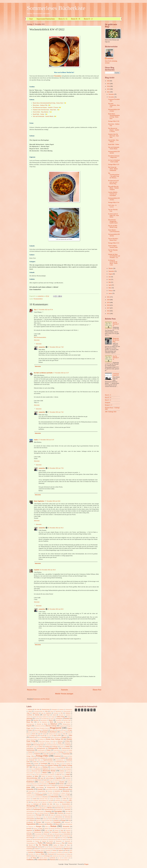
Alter (62, 713)
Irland (58, 775)
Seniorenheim (67, 834)
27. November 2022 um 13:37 (61, 373)
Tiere (63, 843)
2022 (108, 92)
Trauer (68, 845)
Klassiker (62, 782)
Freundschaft (57, 756)
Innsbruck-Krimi (44, 775)
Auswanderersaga (45, 719)
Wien (71, 852)
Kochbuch (52, 784)
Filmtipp (70, 750)
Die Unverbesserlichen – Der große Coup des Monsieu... (114, 176)
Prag (69, 820)
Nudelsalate (58, 815)
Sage (46, 830)
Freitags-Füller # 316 (114, 121)
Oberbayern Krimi (67, 815)
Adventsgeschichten (38, 711)
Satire (62, 830)
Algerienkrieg (58, 711)
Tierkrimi (70, 843)
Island (68, 775)
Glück (36, 765)
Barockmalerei (44, 720)
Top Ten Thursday (42, 845)
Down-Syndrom (34, 739)
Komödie (69, 784)
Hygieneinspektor (60, 773)
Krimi (28, 787)
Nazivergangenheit (30, 811)
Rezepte (39, 826)
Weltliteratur (54, 852)
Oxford (50, 819)
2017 (108, 308)
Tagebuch (64, 839)
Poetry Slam (49, 820)
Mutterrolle (59, 806)
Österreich (53, 860)
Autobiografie (59, 719)
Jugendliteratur (30, 780)
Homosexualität (30, 773)
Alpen (42, 713)
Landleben (29, 793)
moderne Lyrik (67, 858)
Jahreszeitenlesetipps (32, 778)
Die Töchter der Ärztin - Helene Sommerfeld (113, 169)
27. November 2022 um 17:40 (56, 347)
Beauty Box (30, 722)
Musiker (45, 806)
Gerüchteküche (50, 762)
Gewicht (69, 762)
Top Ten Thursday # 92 (116, 358)
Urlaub (36, 849)
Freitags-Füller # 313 (114, 243)
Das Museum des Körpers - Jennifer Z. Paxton (45, 107)
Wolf (28, 856)
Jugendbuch (59, 778)
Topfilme (55, 845)
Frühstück (66, 756)
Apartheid (34, 717)
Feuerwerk (64, 750)
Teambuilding (29, 841)
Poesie (44, 820)
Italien (36, 776)
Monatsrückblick (66, 804)
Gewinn (29, 764)
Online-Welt (38, 817)
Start (31, 19)
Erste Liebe (34, 747)
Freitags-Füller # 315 (114, 164)
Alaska (52, 711)
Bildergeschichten (66, 724)
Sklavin (43, 836)
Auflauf (69, 717)
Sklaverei (37, 836)
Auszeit (52, 719)
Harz (32, 769)
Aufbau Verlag (61, 717)
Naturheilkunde (59, 810)
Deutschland (45, 737)
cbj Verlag (33, 858)
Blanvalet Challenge (51, 726)
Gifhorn (58, 764)
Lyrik (52, 800)
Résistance (59, 829)
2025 (108, 84)
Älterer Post (97, 690)
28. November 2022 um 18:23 (48, 570)
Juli (110, 277)
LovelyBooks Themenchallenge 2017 (41, 800)
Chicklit (59, 734)
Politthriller (56, 820)
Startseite (64, 690)
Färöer (71, 756)
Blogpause (70, 728)
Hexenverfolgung (67, 769)
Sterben (47, 838)
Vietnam (54, 850)
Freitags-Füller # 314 (114, 202)
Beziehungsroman (30, 724)
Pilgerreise (38, 820)
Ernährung (68, 745)
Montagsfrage (31, 806)
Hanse (28, 769)
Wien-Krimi (31, 854)
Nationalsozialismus (49, 810)
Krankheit (41, 786)
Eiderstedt (29, 743)
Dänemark (60, 741)
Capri (39, 734)
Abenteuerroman (46, 709)
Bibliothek (39, 724)
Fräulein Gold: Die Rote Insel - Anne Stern (44, 110)
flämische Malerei (43, 858)
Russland (52, 829)
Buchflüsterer (53, 732)
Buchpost (62, 732)
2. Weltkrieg (29, 709)
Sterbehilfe (41, 838)
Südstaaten (45, 839)
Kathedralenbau (58, 780)
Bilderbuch (54, 724)
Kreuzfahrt (48, 786)
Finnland (30, 752)
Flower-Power (54, 752)
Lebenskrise (44, 793)
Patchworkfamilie (61, 819)
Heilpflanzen (45, 769)
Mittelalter (44, 804)
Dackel (65, 736)
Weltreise (60, 852)
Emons (60, 743)
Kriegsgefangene (60, 786)
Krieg (53, 786)
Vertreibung (48, 850)
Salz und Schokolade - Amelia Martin (43, 116)
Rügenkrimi (29, 830)
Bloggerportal (56, 728)
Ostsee (38, 819)
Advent (30, 711)
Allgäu (28, 713)
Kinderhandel (41, 782)
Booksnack (46, 730)
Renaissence (31, 827)
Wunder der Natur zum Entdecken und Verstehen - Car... (114, 256)
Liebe (68, 795)
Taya (35, 310)
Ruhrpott (47, 829)
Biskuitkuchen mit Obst (39, 726)
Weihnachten (39, 852)
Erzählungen (55, 747)
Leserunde (56, 795)
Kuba (51, 789)
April (110, 285)
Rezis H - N (76, 19)
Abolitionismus (69, 709)
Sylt (69, 838)
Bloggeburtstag (62, 726)
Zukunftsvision (55, 856)
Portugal (63, 820)
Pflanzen (32, 820)
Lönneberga (65, 800)
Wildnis (37, 854)
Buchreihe (68, 732)
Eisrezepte (49, 743)
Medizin (68, 802)
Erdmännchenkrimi (53, 745)
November (111, 97)
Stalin (36, 838)
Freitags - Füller (30, 756)
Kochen (62, 784)
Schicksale (29, 832)
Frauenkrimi (58, 754)
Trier (45, 847)
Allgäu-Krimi (35, 713)
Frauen (45, 754)
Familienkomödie (66, 748)
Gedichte (63, 758)
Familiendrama (30, 748)
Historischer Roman (49, 771)
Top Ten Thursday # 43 (116, 324)
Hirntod (28, 771)
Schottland (46, 832)
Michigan (28, 804)
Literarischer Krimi (43, 799)
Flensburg (42, 752)
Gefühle (39, 760)
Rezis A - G (63, 19)
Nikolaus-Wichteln (44, 813)
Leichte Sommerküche (54, 793)
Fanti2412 (37, 570)
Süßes (59, 839)
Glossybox (29, 765)
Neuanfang (48, 811)
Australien (37, 719)
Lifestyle (28, 799)
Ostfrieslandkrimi (31, 819)
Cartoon (44, 734)
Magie (32, 802)
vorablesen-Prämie (42, 860)
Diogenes (64, 737)
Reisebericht (42, 824)
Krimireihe (30, 789)
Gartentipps (50, 758)
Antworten (37, 340)
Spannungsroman (65, 836)
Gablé (29, 758)
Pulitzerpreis (67, 822)
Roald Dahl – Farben (38, 114)
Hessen (60, 769)
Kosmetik (29, 786)
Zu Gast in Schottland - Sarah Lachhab (114, 161)
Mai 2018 (38, 802)
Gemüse (35, 762)
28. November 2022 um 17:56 (56, 468)
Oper (44, 817)
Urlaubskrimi (43, 849)
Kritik (47, 789)
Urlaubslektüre (50, 849)
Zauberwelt (40, 856)
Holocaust (68, 771)
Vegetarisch (67, 849)
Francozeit (30, 754)
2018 (108, 305)
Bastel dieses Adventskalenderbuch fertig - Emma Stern (48, 103)
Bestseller (68, 722)
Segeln (51, 834)
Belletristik (44, 722)
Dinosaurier (57, 737)
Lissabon (35, 799)
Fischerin (36, 752)
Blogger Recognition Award (42, 728)
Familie (67, 747)
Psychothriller (57, 822)
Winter (43, 854)
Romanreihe (66, 826)
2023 (108, 89)
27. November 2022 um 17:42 (56, 412)
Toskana (62, 845)
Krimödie (40, 789)
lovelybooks (52, 858)
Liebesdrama (45, 797)
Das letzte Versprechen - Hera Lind (114, 105)
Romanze (35, 829)
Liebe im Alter (30, 797)
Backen (28, 720)
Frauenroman (66, 754)
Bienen (46, 724)
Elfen (54, 743)
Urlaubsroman (58, 849)
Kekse (69, 780)
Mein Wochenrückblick (40, 337)
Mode (51, 804)
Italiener (43, 776)
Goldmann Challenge (53, 765)
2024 (108, 86)
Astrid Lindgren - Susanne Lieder (113, 247)
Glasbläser (68, 764)
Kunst (61, 789)
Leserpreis (49, 795)
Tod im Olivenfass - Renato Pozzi (113, 239)
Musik (40, 806)
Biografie (29, 726)
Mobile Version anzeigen (64, 694)
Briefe (30, 732)
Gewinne (36, 764)
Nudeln (52, 815)
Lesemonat (40, 795)
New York (68, 811)
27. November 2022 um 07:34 (45, 310)
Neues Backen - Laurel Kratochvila (114, 231)
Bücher (34, 734)
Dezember (111, 94)
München (29, 810)
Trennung (40, 847)
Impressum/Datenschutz (46, 19)
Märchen (50, 808)
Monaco (58, 804)
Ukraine (54, 847)
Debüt (70, 736)
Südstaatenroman (52, 839)
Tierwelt (31, 845)
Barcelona (36, 720)
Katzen (64, 780)
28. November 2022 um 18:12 (56, 528)
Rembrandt (70, 824)
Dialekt (52, 737)
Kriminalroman (64, 787)
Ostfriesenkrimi (58, 817)
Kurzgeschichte (32, 791)
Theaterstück (67, 841)
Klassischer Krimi (36, 784)
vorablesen (30, 860)
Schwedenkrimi (38, 834)
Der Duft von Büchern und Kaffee (43, 373)
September (111, 271)
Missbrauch (36, 804)
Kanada (45, 780)
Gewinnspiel (44, 764)
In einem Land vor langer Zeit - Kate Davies (113, 215)
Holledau (62, 771)
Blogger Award (30, 728)
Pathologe (69, 819)
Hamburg (45, 767)
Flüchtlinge (61, 752)
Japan (42, 778)
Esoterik (62, 747)
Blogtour (30, 730)
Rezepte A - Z (109, 405)
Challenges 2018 (52, 734)
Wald (66, 850)
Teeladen (37, 841)
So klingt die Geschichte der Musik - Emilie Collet (113, 263)
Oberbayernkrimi (30, 817)
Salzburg (57, 830)
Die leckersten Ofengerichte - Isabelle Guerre (113, 221)
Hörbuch (68, 773)
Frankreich (37, 754)
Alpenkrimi (49, 713)
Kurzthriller (57, 791)
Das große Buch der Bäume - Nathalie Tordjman (113, 188)
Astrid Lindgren (51, 717)
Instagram (108, 403)
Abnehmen (61, 709)
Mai (110, 282)
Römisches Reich (67, 829)
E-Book (67, 741)
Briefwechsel (35, 732)
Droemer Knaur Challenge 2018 (55, 739)
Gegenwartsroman (48, 760)
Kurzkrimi (50, 791)
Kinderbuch (30, 782)
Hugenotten (38, 773)
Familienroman (30, 750)
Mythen (36, 808)
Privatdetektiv (30, 822)
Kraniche (35, 786)
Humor (45, 773)
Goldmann (42, 765)
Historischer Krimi (36, 771)
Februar (111, 291)
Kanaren (51, 780)
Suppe (56, 838)
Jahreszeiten (67, 776)
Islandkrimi (29, 776)
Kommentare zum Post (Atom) (41, 699)
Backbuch (67, 718)
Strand (52, 838)
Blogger (69, 726)
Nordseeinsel (60, 813)
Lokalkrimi (58, 799)
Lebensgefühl (37, 793)
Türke (49, 847)
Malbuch (50, 802)
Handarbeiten (60, 767)
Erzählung (47, 747)
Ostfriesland (67, 817)
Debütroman (32, 737)
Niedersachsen (30, 813)
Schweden (29, 834)
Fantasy (49, 750)
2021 (108, 297)
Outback (45, 819)
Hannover (68, 767)
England (29, 745)
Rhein (47, 827)
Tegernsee (44, 841)
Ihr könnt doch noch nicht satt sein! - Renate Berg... (113, 182)
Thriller (40, 843)
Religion (64, 824)
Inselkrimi (52, 775)
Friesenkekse (58, 76)
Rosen (41, 829)
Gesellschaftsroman (60, 762)
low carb (60, 858)
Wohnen (69, 854)
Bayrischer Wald (67, 720)
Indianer (28, 775)
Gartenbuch (35, 758)
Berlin (51, 722)
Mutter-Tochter (52, 806)
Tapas (69, 839)
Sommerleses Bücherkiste (56, 8)
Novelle (46, 815)
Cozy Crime (49, 736)
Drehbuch (42, 739)
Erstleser (41, 747)
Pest (27, 820)
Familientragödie (41, 750)
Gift (63, 764)
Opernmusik (50, 817)
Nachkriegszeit (37, 809)
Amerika (37, 715)
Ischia (63, 775)
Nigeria (36, 813)
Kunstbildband (69, 789)
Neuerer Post (32, 690)
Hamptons (53, 767)
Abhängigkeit (54, 709)
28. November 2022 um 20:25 (56, 609)
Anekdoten (68, 715)
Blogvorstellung (38, 730)
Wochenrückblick (38, 299)
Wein (48, 852)
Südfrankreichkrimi (36, 839)
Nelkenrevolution (40, 811)
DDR (55, 736)
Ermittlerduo (61, 745)
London (64, 799)
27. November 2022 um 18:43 (52, 501)
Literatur (52, 799)
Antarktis (28, 717)
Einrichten (42, 743)
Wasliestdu (31, 852)
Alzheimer (68, 713)
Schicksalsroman (37, 832)
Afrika (46, 711)
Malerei (56, 802)
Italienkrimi (50, 776)
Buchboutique (43, 732)
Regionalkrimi (31, 824)
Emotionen (67, 743)
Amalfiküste (29, 715)
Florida (47, 752)
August (111, 274)
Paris (54, 819)
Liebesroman (54, 797)
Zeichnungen (47, 856)
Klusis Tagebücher (39, 501)
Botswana (52, 730)
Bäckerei (28, 734)
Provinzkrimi (48, 822)
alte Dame (62, 856)
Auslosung (29, 718)
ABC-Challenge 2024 (111, 412)
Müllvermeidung (67, 808)
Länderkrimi (58, 800)
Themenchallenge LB (31, 843)
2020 (108, 300)
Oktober (111, 268)
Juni (110, 279)
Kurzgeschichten (41, 791)
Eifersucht (35, 743)
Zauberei (33, 856)
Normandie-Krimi (30, 815)
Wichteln (66, 852)
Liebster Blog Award (66, 797)
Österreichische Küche (63, 860)
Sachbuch (37, 830)
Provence (39, 822)
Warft (71, 850)
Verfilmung (29, 850)
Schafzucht (68, 830)
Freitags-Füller (42, 756)
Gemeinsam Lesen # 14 (116, 375)
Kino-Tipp (55, 782)
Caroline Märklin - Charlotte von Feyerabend (113, 194)
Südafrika (29, 839)
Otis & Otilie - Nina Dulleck (41, 112)
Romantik (29, 829)
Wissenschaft (51, 854)
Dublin (54, 741)
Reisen (57, 824)
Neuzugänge (58, 811)
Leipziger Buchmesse (66, 793)
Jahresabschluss (58, 776)
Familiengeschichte (53, 748)
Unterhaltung (30, 849)
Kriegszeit (68, 786)
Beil (38, 722)
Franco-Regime (69, 752)
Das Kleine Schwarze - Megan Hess (114, 157)
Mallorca (62, 802)
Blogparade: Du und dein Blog (116, 340)
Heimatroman (53, 769)
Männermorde (43, 808)
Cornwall (42, 736)
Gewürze (52, 764)
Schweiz (45, 834)
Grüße (34, 767)
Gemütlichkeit (42, 762)
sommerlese (42, 347)
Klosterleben (44, 784)
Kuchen (56, 789)
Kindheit (48, 782)
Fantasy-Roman (57, 750)
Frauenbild (51, 754)
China (64, 734)
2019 (108, 303)
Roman (53, 826)
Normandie (68, 813)
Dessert (38, 737)
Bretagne (70, 730)
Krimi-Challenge (40, 788)
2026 (108, 81)
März (110, 288)
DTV (60, 736)
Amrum (54, 715)
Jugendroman (38, 780)
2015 (108, 314)
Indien (33, 775)
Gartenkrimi (43, 758)
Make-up (44, 802)
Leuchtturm (62, 795)
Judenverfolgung (50, 778)
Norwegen (39, 815)
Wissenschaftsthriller (61, 854)
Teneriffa (51, 841)
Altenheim (56, 713)
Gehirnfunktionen (60, 760)
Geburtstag (56, 758)
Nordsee (52, 813)
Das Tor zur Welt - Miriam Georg (113, 226)
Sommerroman (50, 836)
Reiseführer (50, 824)
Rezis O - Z (88, 19)
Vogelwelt (61, 850)
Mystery (65, 806)
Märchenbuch (58, 808)
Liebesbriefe (37, 797)
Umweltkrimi (61, 847)
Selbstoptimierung (58, 834)
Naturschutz (67, 810)
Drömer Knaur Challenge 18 (45, 741)
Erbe (46, 745)
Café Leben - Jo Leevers (112, 206)
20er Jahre (37, 709)
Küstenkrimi (66, 791)
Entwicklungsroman (38, 745)
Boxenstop (58, 730)
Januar (110, 293)
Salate (51, 830)
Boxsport (64, 730)
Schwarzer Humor (66, 832)
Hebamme (38, 769)
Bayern (51, 720)
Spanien (57, 836)
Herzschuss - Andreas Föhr (40, 105)
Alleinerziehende (67, 711)
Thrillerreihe (49, 843)
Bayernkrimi (59, 720)
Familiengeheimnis (41, 748)
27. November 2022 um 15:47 (46, 440)
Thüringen (58, 843)
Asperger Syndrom (42, 717)
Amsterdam (61, 715)
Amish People (46, 715)
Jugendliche (68, 778)
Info (38, 775)
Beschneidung (60, 722)
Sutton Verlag (63, 838)
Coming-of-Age (34, 736)
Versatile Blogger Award (38, 850)
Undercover (68, 847)
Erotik (28, 747)
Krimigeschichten (51, 788)
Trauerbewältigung (31, 847)
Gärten (39, 767)
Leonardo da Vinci (30, 795)
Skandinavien (30, 836)
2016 (108, 311)
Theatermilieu (59, 841)
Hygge (53, 773)
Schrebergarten (55, 832)
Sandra (36, 440)
